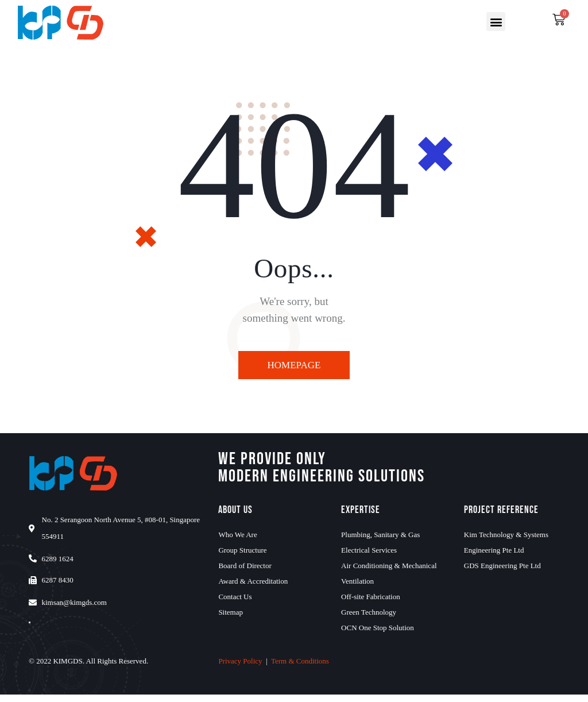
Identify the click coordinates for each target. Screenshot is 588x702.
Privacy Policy (240, 668)
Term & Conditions (300, 668)
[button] (496, 22)
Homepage (294, 365)
